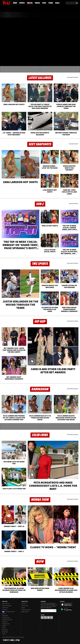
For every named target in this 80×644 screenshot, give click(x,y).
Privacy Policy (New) (7, 606)
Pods (51, 15)
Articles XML (5, 616)
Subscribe (55, 611)
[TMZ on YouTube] (48, 617)
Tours (62, 15)
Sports (16, 15)
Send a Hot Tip (25, 606)
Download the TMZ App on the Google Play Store (67, 609)
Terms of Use (5, 608)
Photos (28, 15)
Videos (40, 15)
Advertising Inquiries (26, 610)
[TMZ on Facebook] (3, 3)
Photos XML (5, 632)
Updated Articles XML (7, 620)
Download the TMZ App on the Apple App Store (67, 604)
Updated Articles (6, 618)
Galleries (4, 626)
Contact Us (24, 604)
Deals (72, 15)
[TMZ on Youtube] (7, 3)
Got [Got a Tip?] (6, 9)
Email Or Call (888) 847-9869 (18, 9)
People (4, 628)
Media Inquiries (25, 612)
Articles (4, 614)
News (5, 15)
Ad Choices (5, 610)
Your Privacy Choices (9, 612)
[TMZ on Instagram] (10, 3)
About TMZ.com (6, 604)
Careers (23, 608)
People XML (5, 630)
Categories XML (6, 624)
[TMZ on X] (5, 3)
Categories (5, 622)
